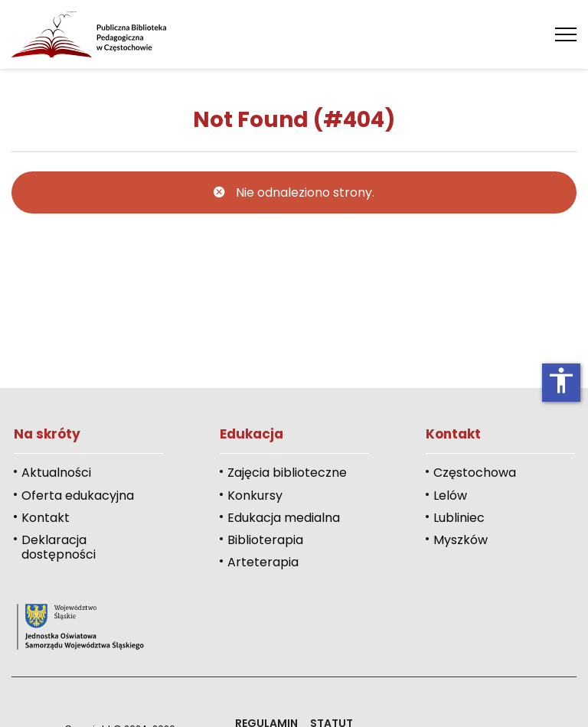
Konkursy (255, 496)
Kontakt (46, 518)
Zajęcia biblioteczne (287, 473)
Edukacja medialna (284, 518)
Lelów (450, 496)
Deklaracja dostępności (59, 547)
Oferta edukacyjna (78, 496)
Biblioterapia (265, 540)
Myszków (461, 540)
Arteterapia (263, 562)
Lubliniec (459, 518)
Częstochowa (475, 473)
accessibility (561, 380)
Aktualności (56, 473)
